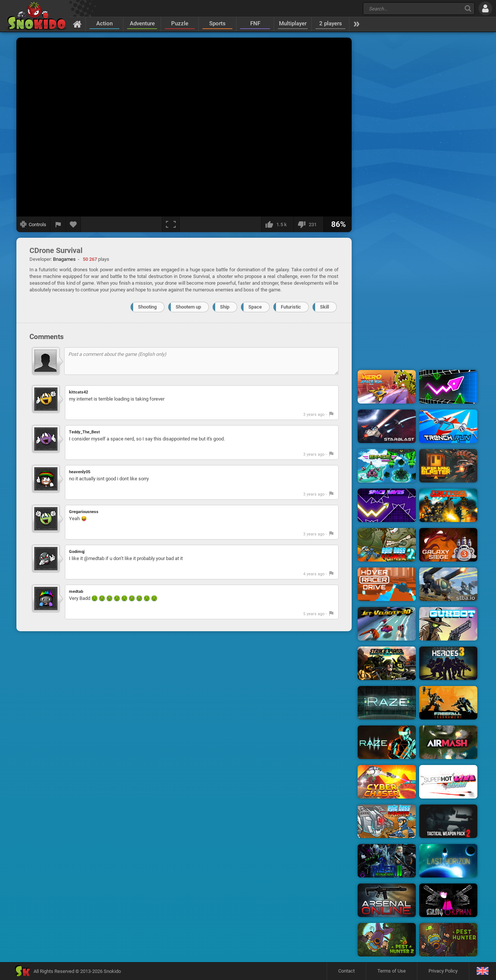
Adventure (142, 23)
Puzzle (180, 23)
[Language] (482, 971)
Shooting (147, 307)
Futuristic (291, 307)
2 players (331, 23)
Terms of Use (392, 971)
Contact (346, 971)
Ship (225, 307)
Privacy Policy (443, 971)
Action (104, 23)
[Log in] (485, 8)
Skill (324, 307)
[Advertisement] (418, 150)
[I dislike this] (308, 224)
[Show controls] (33, 224)
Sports (217, 23)
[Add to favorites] (73, 224)
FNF (255, 23)
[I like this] (277, 224)
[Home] (77, 24)
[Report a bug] (58, 224)
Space (255, 307)
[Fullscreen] (171, 224)
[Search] (468, 8)
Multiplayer (293, 23)
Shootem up (188, 307)
